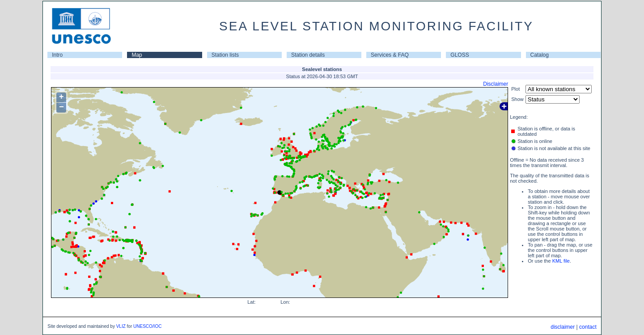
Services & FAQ (390, 55)
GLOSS (460, 55)
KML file (561, 261)
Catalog (540, 55)
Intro (57, 55)
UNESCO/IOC (147, 326)
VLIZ (121, 326)
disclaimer (563, 327)
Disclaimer (496, 84)
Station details (308, 55)
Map (137, 55)
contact (588, 327)
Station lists (225, 55)
